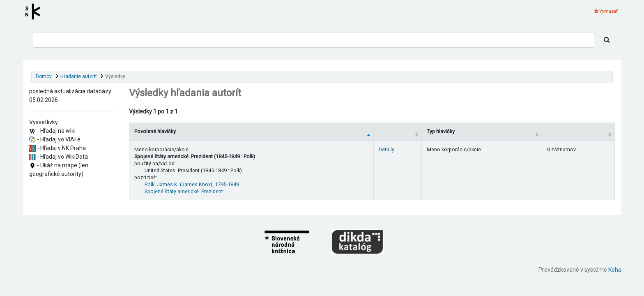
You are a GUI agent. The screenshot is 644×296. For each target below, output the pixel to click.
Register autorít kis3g (35, 12)
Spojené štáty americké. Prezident (184, 191)
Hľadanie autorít (79, 76)
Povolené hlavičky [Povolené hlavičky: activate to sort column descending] (155, 131)
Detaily (386, 149)
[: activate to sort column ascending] (397, 131)
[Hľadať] (607, 40)
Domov (44, 76)
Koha (615, 270)
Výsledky (115, 76)
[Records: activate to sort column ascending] (578, 131)
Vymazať (606, 11)
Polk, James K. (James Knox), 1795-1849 (192, 184)
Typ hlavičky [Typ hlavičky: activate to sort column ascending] (441, 131)
